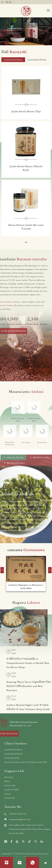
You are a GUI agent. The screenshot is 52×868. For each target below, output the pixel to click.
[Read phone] (7, 863)
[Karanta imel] (20, 862)
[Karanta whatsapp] (33, 863)
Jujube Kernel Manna (25, 750)
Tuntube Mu (21, 798)
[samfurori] (26, 52)
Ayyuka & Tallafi (23, 790)
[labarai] (26, 602)
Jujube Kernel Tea (23, 758)
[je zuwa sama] (46, 862)
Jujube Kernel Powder (25, 754)
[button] (26, 243)
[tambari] (26, 11)
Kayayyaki (20, 777)
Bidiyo (19, 781)
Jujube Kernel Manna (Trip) (26, 112)
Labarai (19, 794)
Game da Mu (21, 785)
